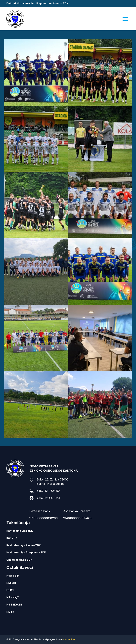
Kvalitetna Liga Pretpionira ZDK (26, 552)
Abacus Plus (69, 639)
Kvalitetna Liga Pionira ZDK (24, 545)
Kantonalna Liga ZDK (20, 531)
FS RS (10, 590)
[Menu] (125, 19)
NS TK (10, 612)
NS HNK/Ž (13, 597)
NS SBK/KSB (14, 605)
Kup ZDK (12, 538)
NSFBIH (11, 583)
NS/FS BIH (13, 576)
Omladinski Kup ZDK (19, 560)
